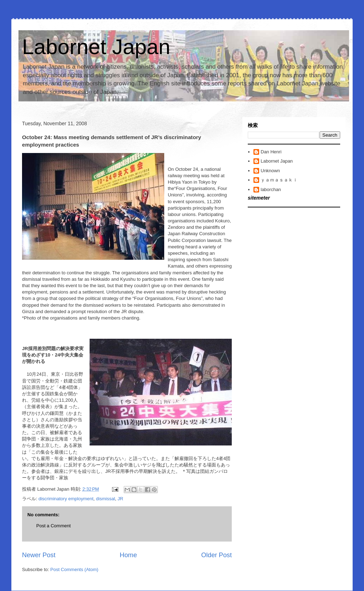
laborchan (271, 189)
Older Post (216, 555)
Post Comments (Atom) (74, 569)
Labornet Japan (96, 47)
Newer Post (39, 555)
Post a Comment (53, 526)
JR (121, 499)
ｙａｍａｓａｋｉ (279, 180)
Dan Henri (271, 152)
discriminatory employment (66, 499)
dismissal (105, 499)
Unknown (270, 171)
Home (129, 555)
